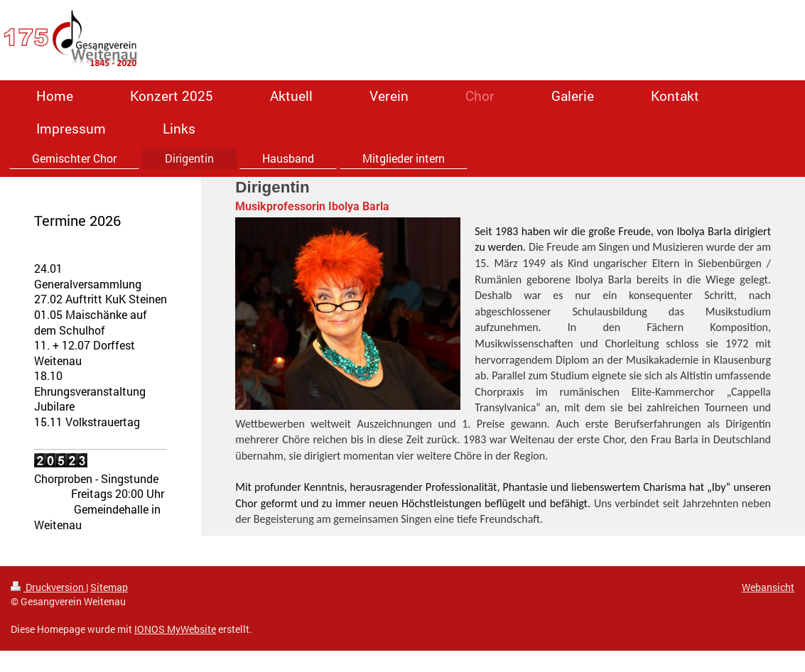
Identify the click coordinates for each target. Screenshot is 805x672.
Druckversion (48, 587)
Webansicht (768, 587)
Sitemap (109, 587)
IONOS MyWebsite (175, 629)
